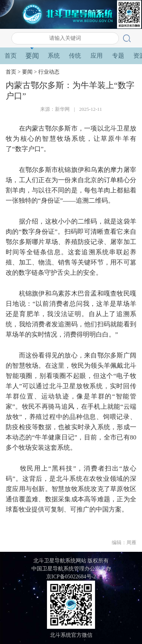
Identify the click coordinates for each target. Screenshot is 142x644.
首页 (11, 56)
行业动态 (49, 72)
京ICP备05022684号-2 (71, 577)
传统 (75, 56)
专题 (118, 56)
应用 (97, 56)
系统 (54, 56)
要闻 (32, 56)
